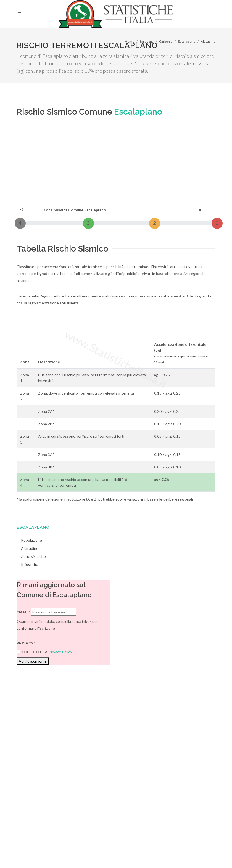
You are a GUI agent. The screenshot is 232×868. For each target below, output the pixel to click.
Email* (23, 612)
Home (130, 41)
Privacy (57, 801)
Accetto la (32, 652)
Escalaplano (187, 41)
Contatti (194, 794)
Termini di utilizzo (31, 801)
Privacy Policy (60, 652)
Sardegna (147, 41)
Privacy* (26, 643)
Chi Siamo (76, 801)
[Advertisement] (87, 165)
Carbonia (166, 41)
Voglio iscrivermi (33, 661)
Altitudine (208, 41)
